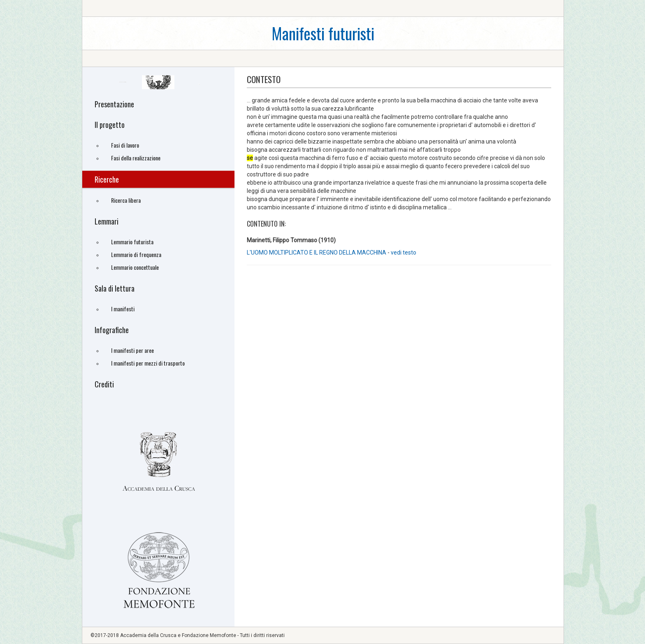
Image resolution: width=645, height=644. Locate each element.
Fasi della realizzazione (136, 158)
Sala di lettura (115, 288)
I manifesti (123, 309)
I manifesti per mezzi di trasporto (148, 363)
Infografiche (112, 330)
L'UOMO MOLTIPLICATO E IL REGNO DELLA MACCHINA (317, 253)
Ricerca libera (126, 200)
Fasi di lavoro (125, 145)
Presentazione (114, 104)
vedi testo (404, 253)
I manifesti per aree (132, 350)
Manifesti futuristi (323, 33)
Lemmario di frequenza (136, 254)
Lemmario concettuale (135, 267)
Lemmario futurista (132, 242)
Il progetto (110, 125)
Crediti (104, 384)
